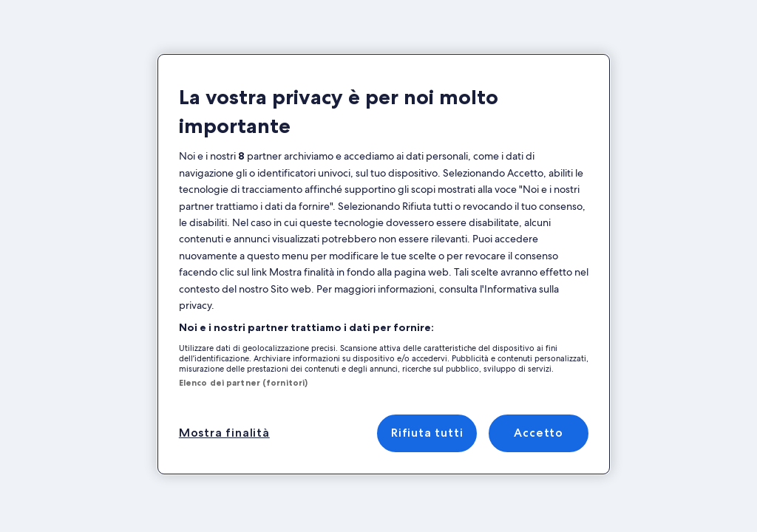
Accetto (539, 433)
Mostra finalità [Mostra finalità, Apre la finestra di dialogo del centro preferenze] (224, 433)
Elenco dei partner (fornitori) (243, 383)
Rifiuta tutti (427, 433)
